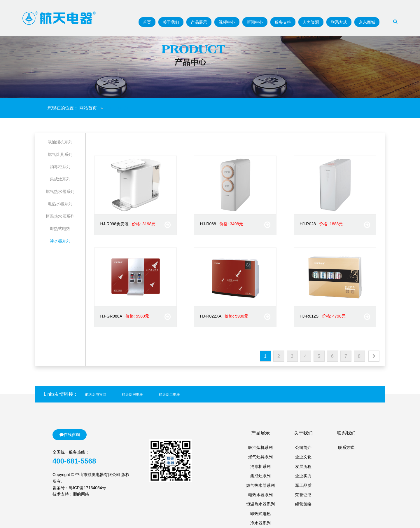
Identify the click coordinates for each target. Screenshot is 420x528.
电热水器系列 (60, 204)
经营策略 (303, 504)
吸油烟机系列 (60, 142)
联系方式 (339, 22)
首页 (147, 22)
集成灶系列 (60, 179)
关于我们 (171, 22)
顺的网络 (81, 494)
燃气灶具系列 (60, 154)
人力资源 (311, 22)
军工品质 (303, 485)
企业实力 (303, 476)
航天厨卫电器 (169, 395)
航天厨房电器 (132, 395)
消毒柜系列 (60, 167)
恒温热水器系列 (60, 216)
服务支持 (283, 22)
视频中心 (227, 22)
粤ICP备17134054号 (87, 488)
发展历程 (303, 466)
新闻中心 (255, 22)
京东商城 (367, 22)
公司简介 (303, 447)
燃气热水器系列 (60, 191)
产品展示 (199, 22)
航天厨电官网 (96, 395)
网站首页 (88, 108)
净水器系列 (60, 241)
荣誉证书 (303, 495)
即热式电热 (60, 229)
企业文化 (303, 457)
